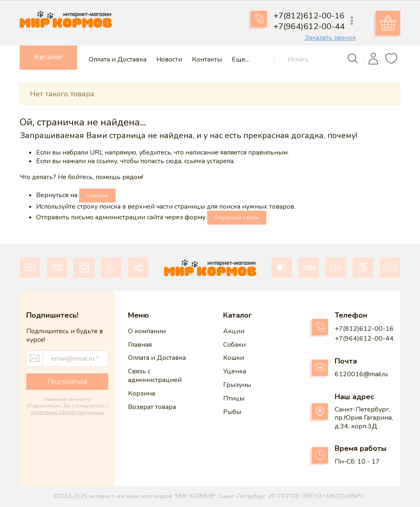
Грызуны (237, 385)
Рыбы (232, 412)
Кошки (234, 358)
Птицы (234, 398)
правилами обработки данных (67, 412)
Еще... (240, 60)
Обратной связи (237, 218)
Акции (234, 331)
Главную (97, 196)
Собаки (234, 345)
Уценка (235, 371)
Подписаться (67, 382)
